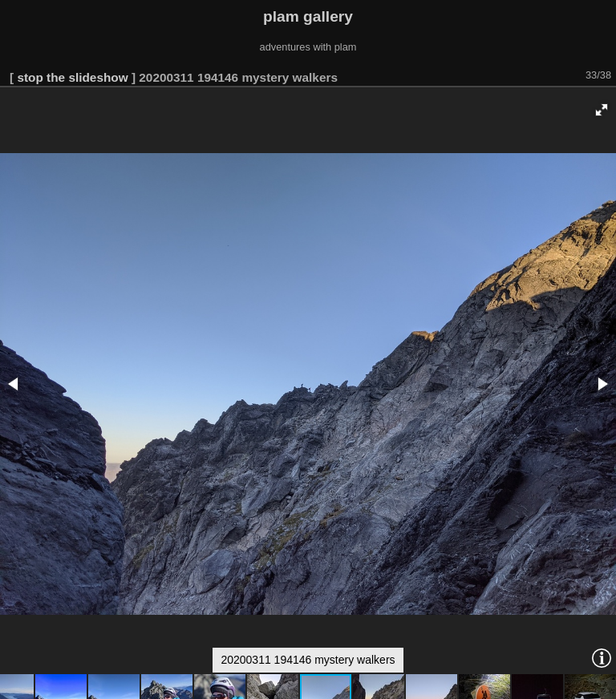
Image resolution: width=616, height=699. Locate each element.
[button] (602, 110)
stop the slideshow (72, 77)
